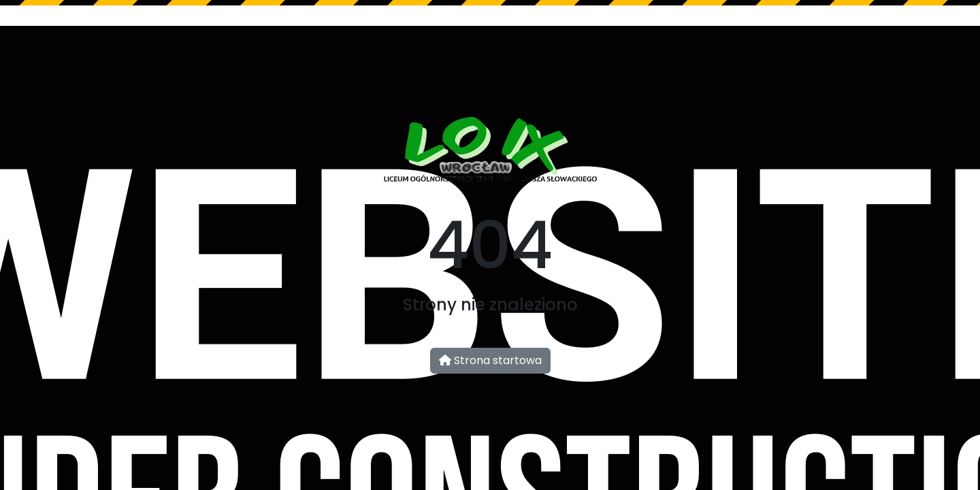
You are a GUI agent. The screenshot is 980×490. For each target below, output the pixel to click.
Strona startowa (490, 360)
